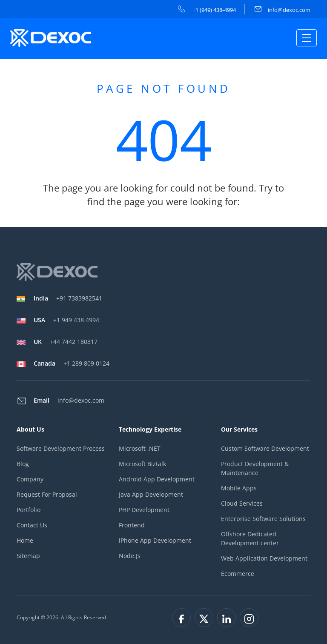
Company (30, 479)
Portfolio (29, 510)
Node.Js (130, 556)
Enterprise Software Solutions (263, 519)
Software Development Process (61, 448)
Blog (23, 464)
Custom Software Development (265, 448)
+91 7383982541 (68, 298)
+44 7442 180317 (66, 342)
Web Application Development (264, 558)
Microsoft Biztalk (142, 464)
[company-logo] (52, 38)
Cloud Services (242, 503)
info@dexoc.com (283, 10)
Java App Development (151, 494)
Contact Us (32, 525)
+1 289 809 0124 (72, 363)
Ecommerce (238, 574)
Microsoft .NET (140, 448)
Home (25, 540)
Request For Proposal (47, 494)
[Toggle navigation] (307, 38)
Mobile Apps (239, 488)
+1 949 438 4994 (66, 320)
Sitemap (28, 556)
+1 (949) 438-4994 (207, 10)
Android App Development (157, 479)
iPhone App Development (155, 540)
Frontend (132, 525)
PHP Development (144, 510)
